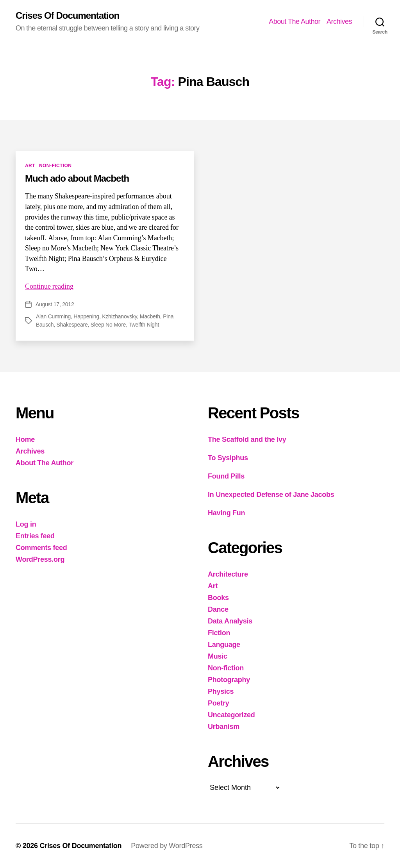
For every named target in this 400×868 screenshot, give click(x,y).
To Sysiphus (228, 458)
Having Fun (226, 513)
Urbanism (224, 727)
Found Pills (226, 476)
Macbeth (150, 316)
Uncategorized (231, 715)
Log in (26, 524)
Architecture (228, 574)
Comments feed (41, 548)
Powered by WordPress (167, 846)
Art (30, 166)
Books (218, 598)
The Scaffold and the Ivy (247, 439)
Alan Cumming (53, 316)
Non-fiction (55, 166)
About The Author (295, 21)
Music (218, 656)
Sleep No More (108, 325)
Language (224, 645)
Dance (218, 609)
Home (25, 439)
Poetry (218, 703)
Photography (229, 680)
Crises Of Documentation (67, 16)
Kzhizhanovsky (119, 316)
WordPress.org (40, 559)
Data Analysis (230, 621)
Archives (339, 21)
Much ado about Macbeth (77, 178)
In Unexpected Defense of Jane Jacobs (271, 495)
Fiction (219, 633)
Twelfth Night (144, 325)
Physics (221, 691)
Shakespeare (72, 325)
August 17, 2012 (55, 304)
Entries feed (35, 536)
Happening (86, 316)
